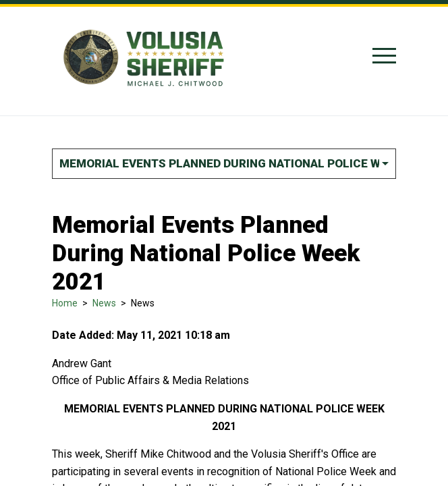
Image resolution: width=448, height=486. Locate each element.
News (104, 303)
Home (65, 303)
